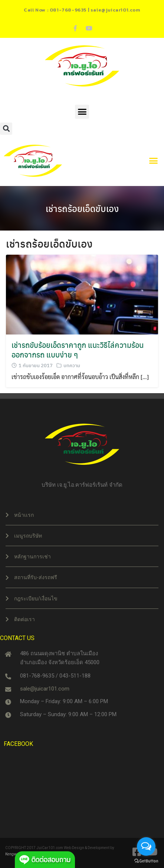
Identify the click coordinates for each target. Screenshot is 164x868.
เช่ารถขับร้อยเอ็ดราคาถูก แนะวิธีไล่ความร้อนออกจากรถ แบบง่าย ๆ (78, 350)
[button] (82, 112)
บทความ (72, 365)
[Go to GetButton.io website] (146, 861)
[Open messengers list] (146, 846)
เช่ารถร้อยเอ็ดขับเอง (82, 208)
